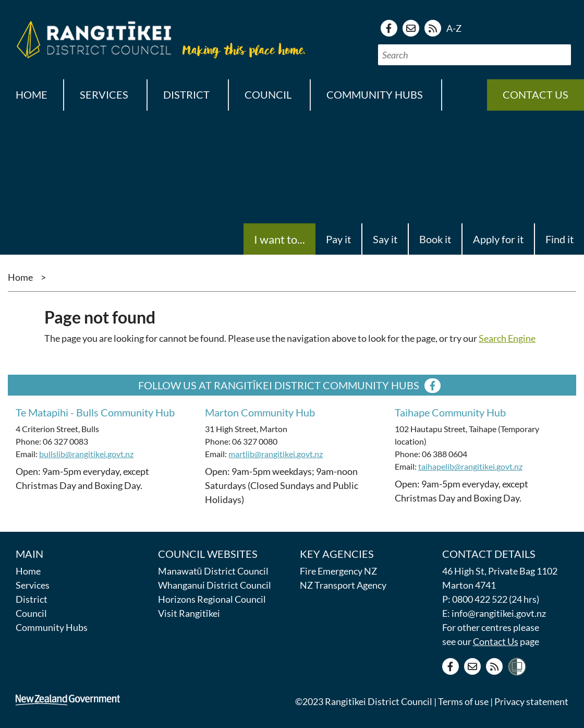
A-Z (454, 28)
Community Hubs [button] (375, 94)
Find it (559, 239)
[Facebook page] (389, 28)
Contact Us (496, 641)
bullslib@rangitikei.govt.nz (86, 454)
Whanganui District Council (215, 585)
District (32, 599)
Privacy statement (531, 701)
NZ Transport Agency (343, 585)
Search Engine (507, 338)
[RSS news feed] (433, 28)
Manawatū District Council (213, 571)
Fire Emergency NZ (338, 571)
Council (31, 613)
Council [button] (268, 94)
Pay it (338, 239)
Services (33, 585)
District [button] (186, 94)
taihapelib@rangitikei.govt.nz (470, 466)
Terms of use (463, 701)
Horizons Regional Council (212, 599)
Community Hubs (52, 627)
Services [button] (104, 94)
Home (32, 94)
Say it (385, 239)
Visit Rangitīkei (189, 613)
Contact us (536, 94)
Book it (435, 239)
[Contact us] (411, 28)
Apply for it (498, 239)
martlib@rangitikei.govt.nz (276, 454)
